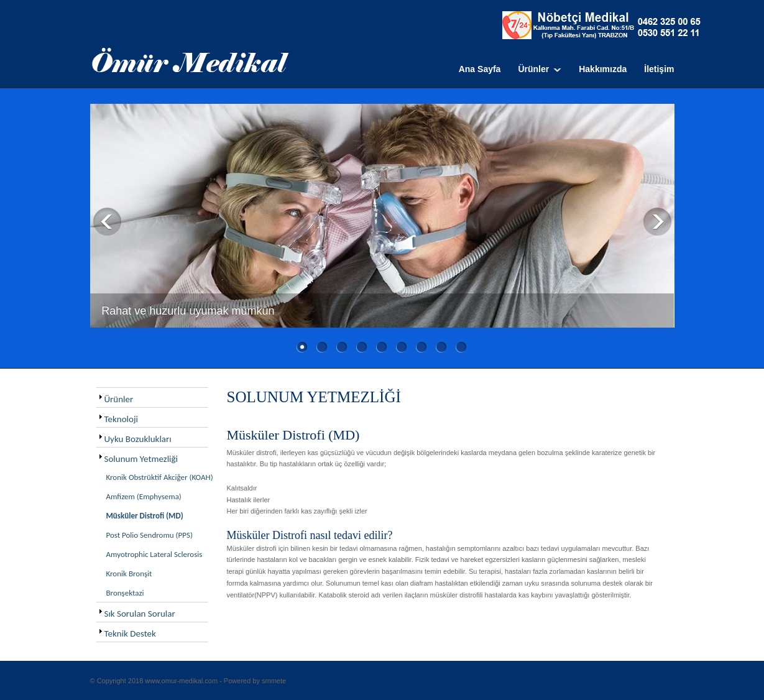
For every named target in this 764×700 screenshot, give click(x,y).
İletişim (659, 69)
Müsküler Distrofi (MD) (145, 516)
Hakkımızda (603, 69)
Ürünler (533, 69)
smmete (274, 681)
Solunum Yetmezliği (141, 459)
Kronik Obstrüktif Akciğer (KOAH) (160, 477)
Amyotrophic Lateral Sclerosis (154, 554)
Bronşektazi (125, 593)
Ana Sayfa (480, 69)
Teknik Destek (130, 633)
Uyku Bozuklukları (138, 439)
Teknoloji (121, 419)
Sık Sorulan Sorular (140, 614)
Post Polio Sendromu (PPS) (150, 535)
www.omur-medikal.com (181, 681)
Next (657, 222)
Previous (107, 222)
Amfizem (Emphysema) (144, 496)
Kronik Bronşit (129, 573)
